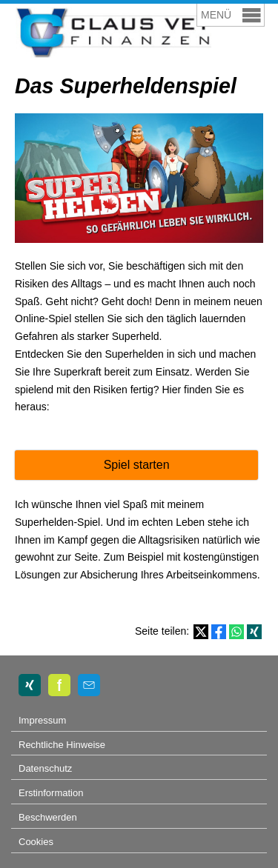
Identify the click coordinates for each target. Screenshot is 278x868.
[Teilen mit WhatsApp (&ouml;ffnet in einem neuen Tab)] (236, 632)
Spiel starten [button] (137, 465)
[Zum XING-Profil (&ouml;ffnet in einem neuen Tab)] (30, 685)
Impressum (42, 720)
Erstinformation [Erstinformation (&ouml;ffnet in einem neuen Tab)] (51, 793)
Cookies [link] (36, 842)
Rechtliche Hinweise (62, 745)
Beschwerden (48, 817)
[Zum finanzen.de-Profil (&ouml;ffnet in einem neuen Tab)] (59, 685)
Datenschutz (45, 768)
